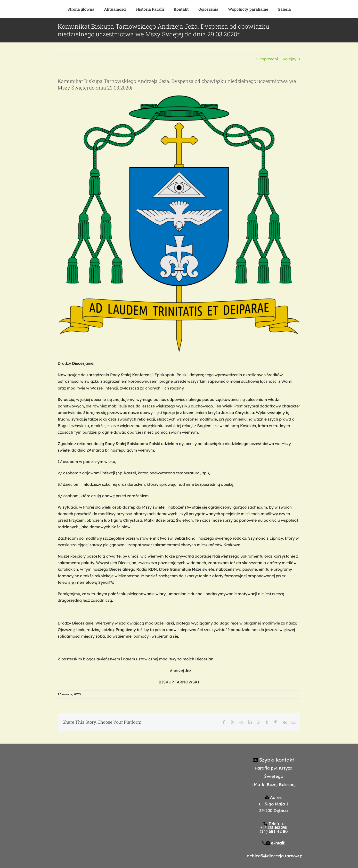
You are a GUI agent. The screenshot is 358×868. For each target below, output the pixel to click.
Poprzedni (269, 59)
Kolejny (289, 59)
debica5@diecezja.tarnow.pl (275, 856)
